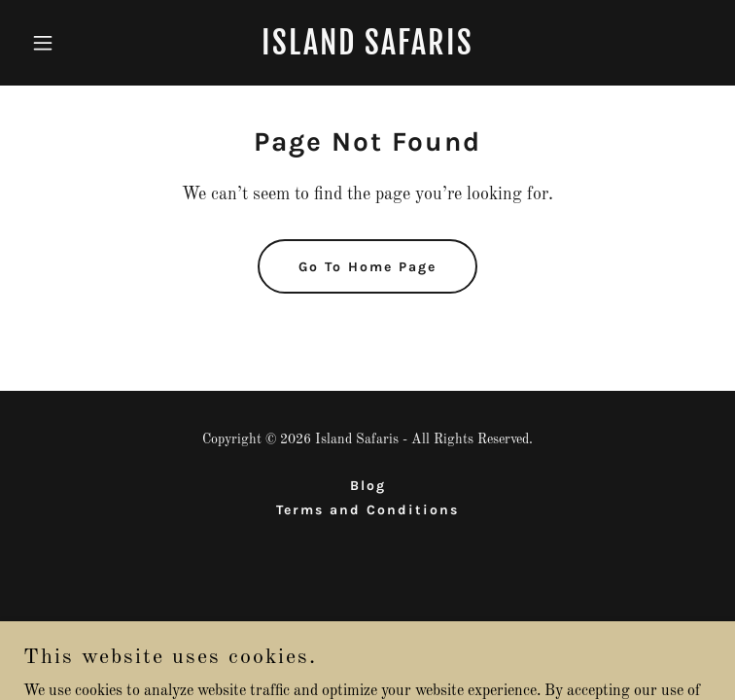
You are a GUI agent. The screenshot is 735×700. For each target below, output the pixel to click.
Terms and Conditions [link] (367, 510)
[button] (75, 43)
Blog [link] (368, 486)
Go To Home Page (367, 267)
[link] (367, 51)
